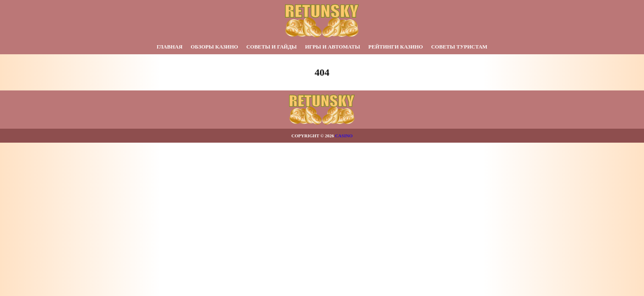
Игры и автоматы (333, 47)
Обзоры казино (214, 47)
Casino (344, 136)
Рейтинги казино (396, 47)
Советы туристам (459, 47)
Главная (169, 47)
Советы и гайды (272, 47)
